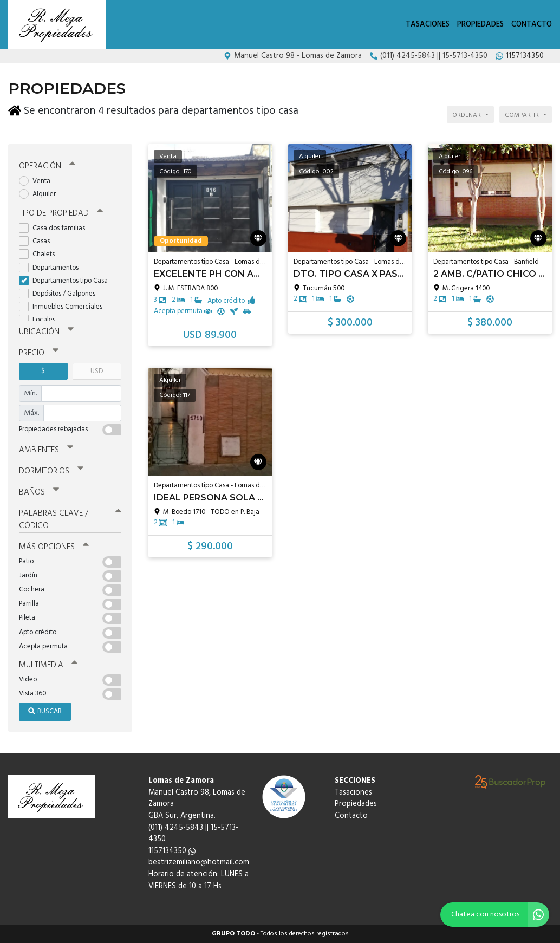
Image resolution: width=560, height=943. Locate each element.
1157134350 (172, 851)
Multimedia (48, 665)
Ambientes (46, 450)
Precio (39, 353)
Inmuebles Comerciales (64, 307)
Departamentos (52, 268)
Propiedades (480, 25)
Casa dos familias (56, 228)
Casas (38, 241)
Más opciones (54, 547)
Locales (41, 320)
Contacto (532, 25)
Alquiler (41, 194)
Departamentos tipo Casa (67, 281)
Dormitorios (51, 471)
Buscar (45, 711)
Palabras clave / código (70, 520)
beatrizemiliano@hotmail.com (199, 863)
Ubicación (46, 332)
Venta (38, 181)
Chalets (40, 254)
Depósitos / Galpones (61, 294)
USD (97, 371)
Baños (39, 492)
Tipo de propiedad (61, 213)
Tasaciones (428, 25)
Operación (47, 166)
